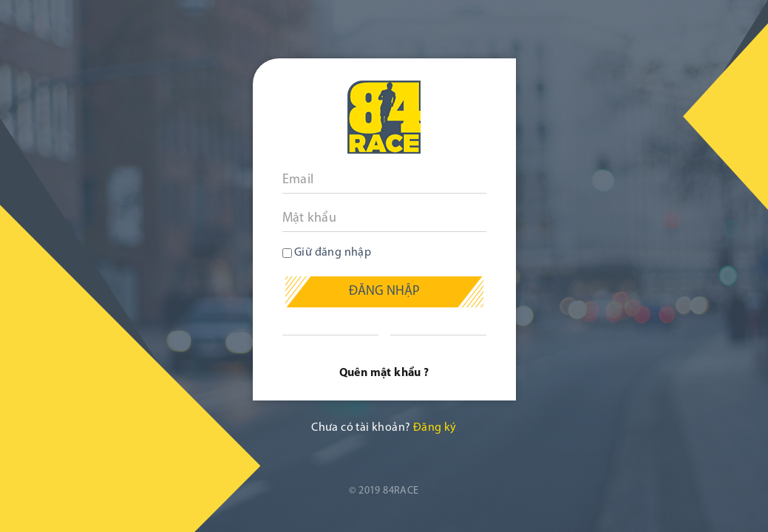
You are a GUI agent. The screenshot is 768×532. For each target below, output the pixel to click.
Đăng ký (435, 428)
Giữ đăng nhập (327, 253)
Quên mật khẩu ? (384, 373)
